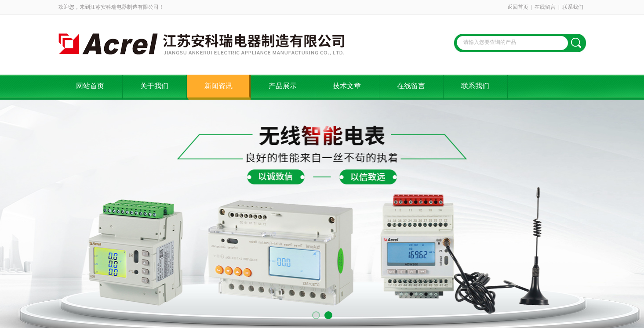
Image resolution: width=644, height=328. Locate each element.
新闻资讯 (218, 86)
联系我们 (573, 7)
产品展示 (283, 86)
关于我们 (154, 86)
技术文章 (347, 86)
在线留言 (545, 7)
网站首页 (90, 86)
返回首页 (518, 7)
